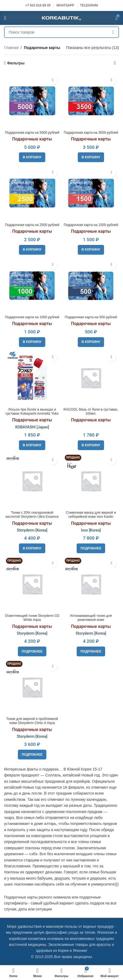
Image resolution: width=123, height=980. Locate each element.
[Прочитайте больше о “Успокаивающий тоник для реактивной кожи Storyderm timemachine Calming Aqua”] (91, 651)
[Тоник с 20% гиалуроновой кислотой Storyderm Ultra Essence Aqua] (32, 481)
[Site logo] (61, 18)
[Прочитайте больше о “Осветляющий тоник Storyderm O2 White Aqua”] (32, 651)
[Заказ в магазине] (115, 63)
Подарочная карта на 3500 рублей (91, 133)
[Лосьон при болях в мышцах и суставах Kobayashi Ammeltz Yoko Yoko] (32, 378)
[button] (32, 157)
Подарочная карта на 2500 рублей (32, 225)
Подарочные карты (32, 139)
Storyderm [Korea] (32, 530)
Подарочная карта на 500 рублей (91, 317)
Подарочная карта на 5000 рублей (32, 133)
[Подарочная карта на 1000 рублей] (32, 285)
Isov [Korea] (91, 530)
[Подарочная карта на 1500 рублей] (91, 193)
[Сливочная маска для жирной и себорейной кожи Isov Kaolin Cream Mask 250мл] (91, 481)
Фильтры (16, 63)
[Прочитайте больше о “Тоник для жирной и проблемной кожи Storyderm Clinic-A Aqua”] (32, 755)
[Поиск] (61, 32)
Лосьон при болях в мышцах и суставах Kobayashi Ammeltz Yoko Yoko (32, 414)
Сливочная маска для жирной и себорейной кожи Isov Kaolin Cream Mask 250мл (91, 517)
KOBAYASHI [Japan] (32, 427)
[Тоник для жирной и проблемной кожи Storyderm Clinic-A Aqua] (32, 687)
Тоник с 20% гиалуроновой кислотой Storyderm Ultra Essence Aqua (32, 517)
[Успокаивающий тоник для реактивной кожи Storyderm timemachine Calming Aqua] (91, 584)
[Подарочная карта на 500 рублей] (91, 285)
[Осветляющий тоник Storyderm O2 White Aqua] (32, 584)
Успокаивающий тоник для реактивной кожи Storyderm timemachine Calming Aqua (91, 622)
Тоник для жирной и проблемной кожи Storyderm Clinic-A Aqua (32, 721)
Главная (11, 48)
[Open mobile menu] (5, 18)
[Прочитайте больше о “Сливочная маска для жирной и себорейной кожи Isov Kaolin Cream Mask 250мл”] (91, 548)
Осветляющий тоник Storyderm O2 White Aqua (32, 618)
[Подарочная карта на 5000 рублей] (32, 101)
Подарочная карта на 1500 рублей (91, 225)
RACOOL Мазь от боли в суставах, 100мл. (91, 412)
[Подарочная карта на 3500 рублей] (91, 101)
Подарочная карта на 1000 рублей (32, 317)
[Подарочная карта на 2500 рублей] (32, 193)
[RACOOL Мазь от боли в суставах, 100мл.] (91, 378)
